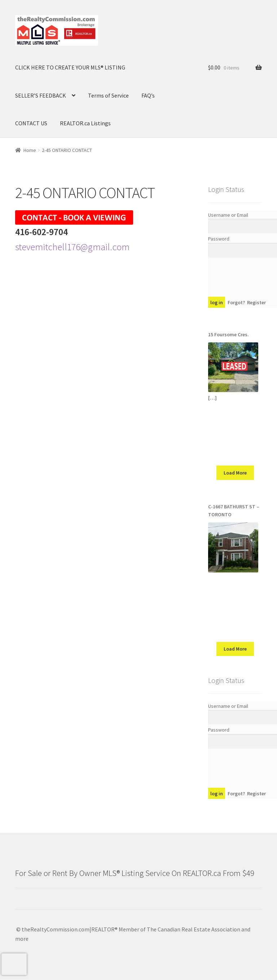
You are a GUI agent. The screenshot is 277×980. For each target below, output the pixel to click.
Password (219, 239)
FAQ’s (148, 95)
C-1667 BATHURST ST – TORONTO (234, 511)
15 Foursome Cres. (228, 334)
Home (30, 150)
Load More (235, 473)
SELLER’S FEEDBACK (41, 95)
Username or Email (228, 215)
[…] (212, 398)
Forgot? (236, 302)
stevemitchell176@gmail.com (72, 247)
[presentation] (14, 964)
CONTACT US (31, 123)
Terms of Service (108, 95)
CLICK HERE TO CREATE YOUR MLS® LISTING (70, 67)
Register (256, 302)
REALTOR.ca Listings (85, 123)
